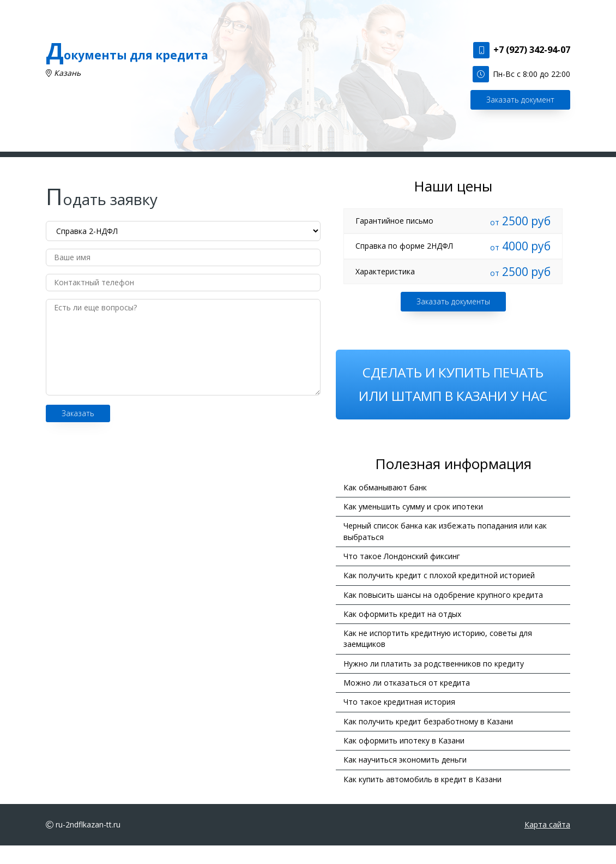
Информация (388, 163)
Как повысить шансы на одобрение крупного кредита (443, 613)
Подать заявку (286, 163)
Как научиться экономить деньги (405, 779)
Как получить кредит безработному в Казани (428, 740)
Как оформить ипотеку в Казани (404, 759)
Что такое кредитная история (399, 721)
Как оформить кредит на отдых (402, 632)
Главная (167, 163)
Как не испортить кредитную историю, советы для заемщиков (438, 657)
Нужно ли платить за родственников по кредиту (434, 682)
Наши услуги (221, 163)
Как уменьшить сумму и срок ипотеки (413, 525)
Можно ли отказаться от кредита (407, 701)
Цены (339, 163)
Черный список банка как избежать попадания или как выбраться (445, 550)
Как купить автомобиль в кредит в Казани (422, 798)
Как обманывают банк (385, 506)
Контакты (446, 163)
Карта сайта (547, 843)
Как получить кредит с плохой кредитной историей (439, 594)
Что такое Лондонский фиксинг (402, 575)
